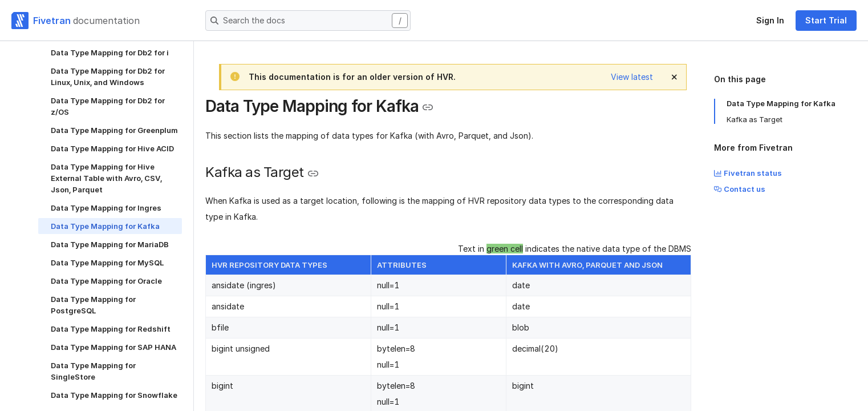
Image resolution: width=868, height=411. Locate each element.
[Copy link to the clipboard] (428, 107)
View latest (632, 77)
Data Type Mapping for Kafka (781, 103)
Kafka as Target (755, 119)
